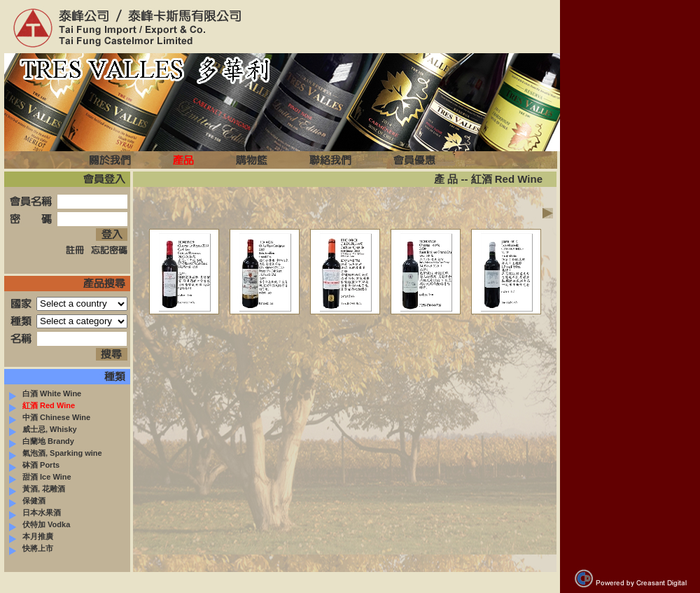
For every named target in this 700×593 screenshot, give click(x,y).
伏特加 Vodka (40, 524)
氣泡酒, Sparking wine (56, 453)
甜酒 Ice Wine (40, 477)
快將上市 (31, 548)
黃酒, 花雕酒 (37, 489)
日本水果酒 (35, 512)
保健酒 (27, 501)
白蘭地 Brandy (42, 441)
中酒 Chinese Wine (50, 417)
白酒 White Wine (45, 393)
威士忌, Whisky (43, 429)
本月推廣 (31, 536)
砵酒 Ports (34, 465)
